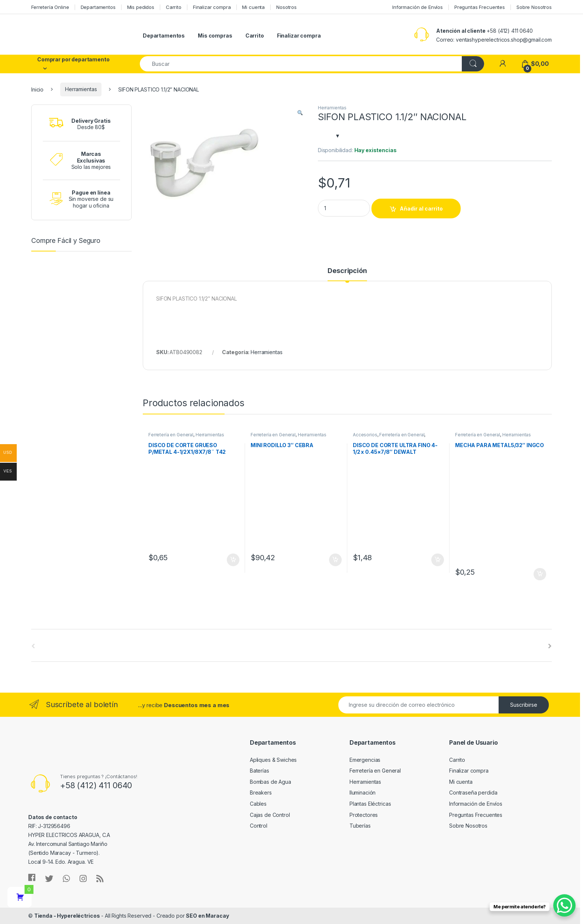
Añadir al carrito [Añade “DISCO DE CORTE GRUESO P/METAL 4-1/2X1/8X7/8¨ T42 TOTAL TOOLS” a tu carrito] (233, 560)
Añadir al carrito (421, 208)
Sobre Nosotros (534, 7)
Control (259, 826)
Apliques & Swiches (273, 760)
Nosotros (286, 7)
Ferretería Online (50, 7)
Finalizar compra (212, 7)
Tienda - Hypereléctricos (67, 916)
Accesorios (365, 435)
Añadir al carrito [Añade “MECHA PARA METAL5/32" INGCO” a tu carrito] (540, 574)
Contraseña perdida (473, 793)
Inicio (37, 89)
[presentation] (550, 646)
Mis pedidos (141, 7)
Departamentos (98, 7)
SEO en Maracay (207, 916)
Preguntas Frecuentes (480, 7)
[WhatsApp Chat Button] (564, 905)
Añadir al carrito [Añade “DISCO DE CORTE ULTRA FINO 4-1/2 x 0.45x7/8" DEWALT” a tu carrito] (438, 560)
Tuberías (360, 826)
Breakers (261, 793)
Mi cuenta (253, 7)
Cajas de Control (270, 815)
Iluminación (363, 793)
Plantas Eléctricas (370, 804)
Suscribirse (524, 705)
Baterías (260, 771)
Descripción (347, 271)
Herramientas (81, 89)
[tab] (347, 274)
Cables (258, 804)
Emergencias (365, 760)
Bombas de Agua (270, 782)
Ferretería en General (171, 435)
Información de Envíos (418, 7)
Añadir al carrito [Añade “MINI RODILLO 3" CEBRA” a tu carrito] (335, 560)
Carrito (174, 7)
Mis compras (215, 36)
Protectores (364, 815)
